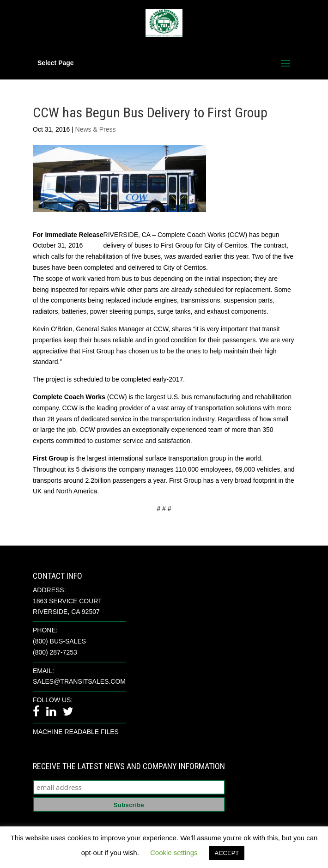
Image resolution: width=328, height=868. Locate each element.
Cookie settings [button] (174, 853)
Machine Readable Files (76, 732)
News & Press (96, 129)
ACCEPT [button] (227, 853)
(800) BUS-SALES (59, 641)
